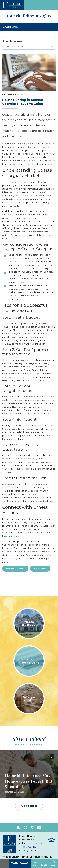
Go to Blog (29, 806)
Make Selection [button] (16, 47)
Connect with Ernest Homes (17, 552)
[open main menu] (53, 5)
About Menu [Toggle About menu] (11, 27)
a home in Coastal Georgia (41, 161)
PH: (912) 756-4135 (28, 847)
